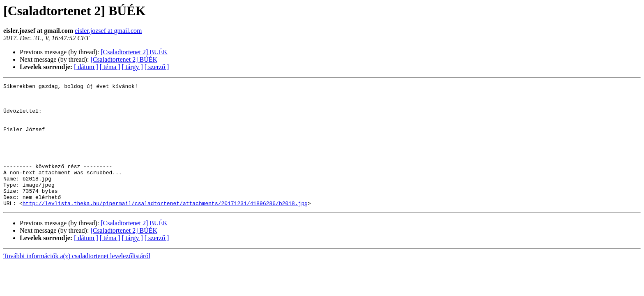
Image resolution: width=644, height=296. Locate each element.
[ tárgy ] (132, 67)
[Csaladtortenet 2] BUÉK (134, 52)
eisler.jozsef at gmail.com (108, 31)
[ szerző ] (157, 67)
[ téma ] (110, 67)
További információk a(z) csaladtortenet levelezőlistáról (77, 281)
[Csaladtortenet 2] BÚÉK (124, 59)
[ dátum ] (86, 67)
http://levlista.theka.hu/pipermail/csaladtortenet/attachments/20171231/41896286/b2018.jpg (165, 228)
